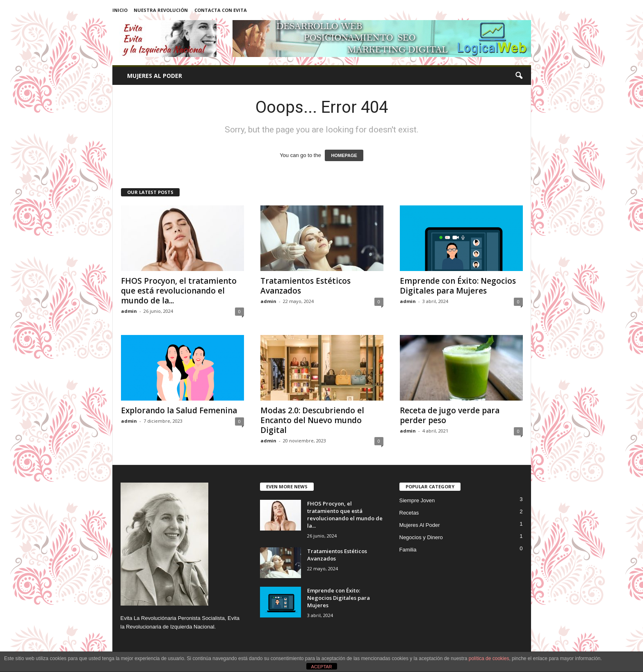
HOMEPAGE (344, 155)
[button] (519, 76)
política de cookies (489, 658)
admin (129, 311)
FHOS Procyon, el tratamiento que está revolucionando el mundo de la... (179, 291)
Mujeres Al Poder (155, 76)
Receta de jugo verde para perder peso (450, 415)
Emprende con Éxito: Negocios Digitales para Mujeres (458, 286)
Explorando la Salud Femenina (179, 410)
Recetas (409, 513)
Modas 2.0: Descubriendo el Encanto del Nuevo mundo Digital (312, 420)
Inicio (120, 10)
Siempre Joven (417, 500)
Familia (408, 550)
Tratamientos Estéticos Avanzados (306, 286)
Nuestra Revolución (161, 10)
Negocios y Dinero (421, 537)
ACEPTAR (321, 667)
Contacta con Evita (221, 10)
